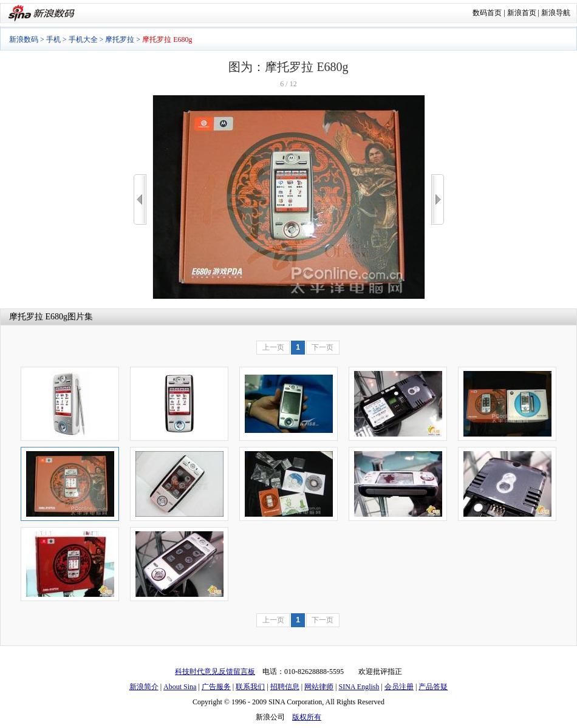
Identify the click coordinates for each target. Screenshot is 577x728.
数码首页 (487, 13)
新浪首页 (522, 13)
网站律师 (319, 687)
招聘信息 (285, 687)
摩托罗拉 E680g (38, 317)
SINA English (359, 687)
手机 (53, 39)
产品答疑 (433, 687)
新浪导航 (556, 13)
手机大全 (83, 39)
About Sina (180, 687)
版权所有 (307, 717)
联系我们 (250, 687)
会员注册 (399, 687)
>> (438, 199)
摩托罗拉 (120, 39)
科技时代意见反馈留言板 (215, 672)
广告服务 (216, 687)
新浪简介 (144, 687)
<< (140, 199)
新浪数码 (24, 39)
